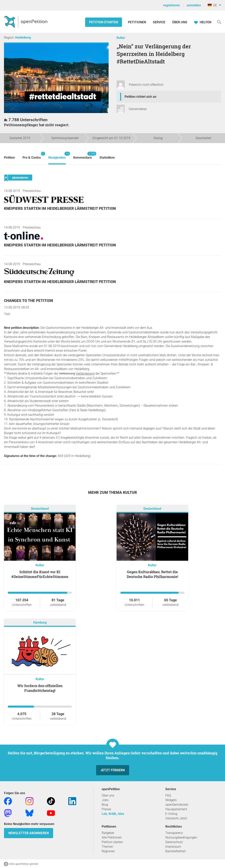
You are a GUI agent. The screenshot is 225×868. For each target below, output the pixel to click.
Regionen (108, 851)
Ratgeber (108, 833)
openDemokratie (177, 805)
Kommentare (83, 156)
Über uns (108, 795)
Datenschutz (174, 842)
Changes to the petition (28, 301)
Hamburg (40, 622)
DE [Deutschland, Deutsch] (212, 5)
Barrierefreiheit (175, 851)
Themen (107, 847)
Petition (9, 158)
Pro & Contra (32, 156)
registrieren (171, 5)
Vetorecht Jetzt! (176, 818)
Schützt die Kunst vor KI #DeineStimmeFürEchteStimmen (40, 574)
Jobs (105, 800)
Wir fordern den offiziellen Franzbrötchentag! (40, 688)
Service (159, 22)
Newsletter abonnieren (29, 833)
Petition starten (104, 22)
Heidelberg (23, 38)
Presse (106, 809)
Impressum (173, 847)
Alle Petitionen (112, 837)
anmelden (194, 5)
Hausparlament (176, 809)
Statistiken (107, 158)
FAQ (168, 795)
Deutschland (40, 509)
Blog (105, 805)
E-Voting (171, 814)
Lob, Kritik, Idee (113, 814)
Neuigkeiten (57, 156)
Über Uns (180, 22)
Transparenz (174, 833)
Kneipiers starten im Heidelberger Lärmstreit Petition (60, 208)
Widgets (171, 800)
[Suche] (219, 22)
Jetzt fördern (113, 770)
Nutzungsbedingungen (181, 837)
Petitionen (137, 22)
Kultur (121, 38)
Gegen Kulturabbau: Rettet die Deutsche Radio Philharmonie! (152, 574)
